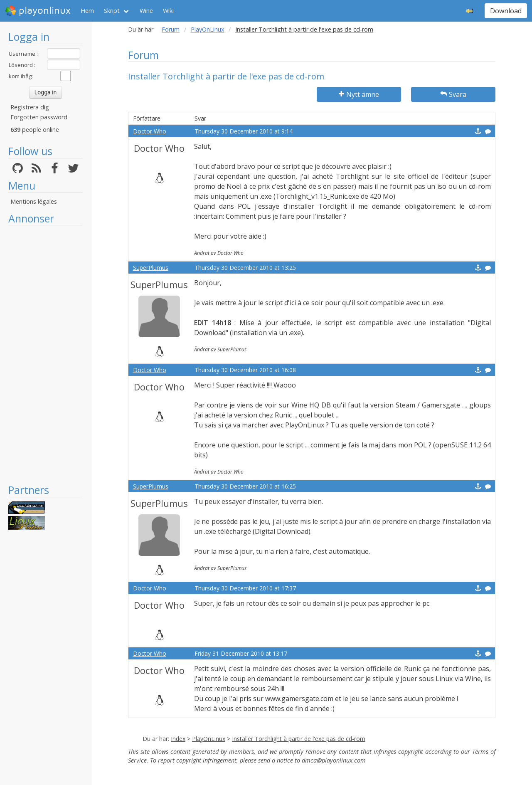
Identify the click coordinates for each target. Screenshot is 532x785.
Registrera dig (30, 107)
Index (178, 739)
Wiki (168, 11)
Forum (171, 29)
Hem (87, 11)
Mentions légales (34, 201)
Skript (112, 11)
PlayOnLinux (208, 29)
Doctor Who (150, 131)
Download (506, 11)
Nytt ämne (359, 94)
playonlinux (38, 11)
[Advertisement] (46, 354)
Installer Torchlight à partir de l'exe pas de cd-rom (299, 739)
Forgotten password (39, 117)
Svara (453, 94)
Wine (146, 11)
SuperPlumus (151, 268)
